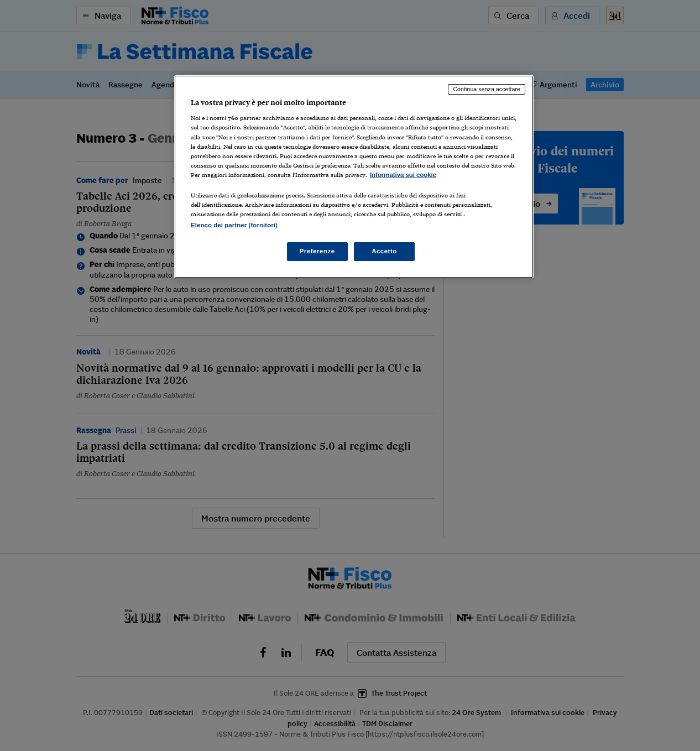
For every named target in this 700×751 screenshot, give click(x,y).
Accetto (384, 251)
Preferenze (317, 251)
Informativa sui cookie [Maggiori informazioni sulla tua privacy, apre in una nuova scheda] (403, 175)
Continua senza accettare (487, 89)
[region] (354, 177)
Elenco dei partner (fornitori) (234, 225)
